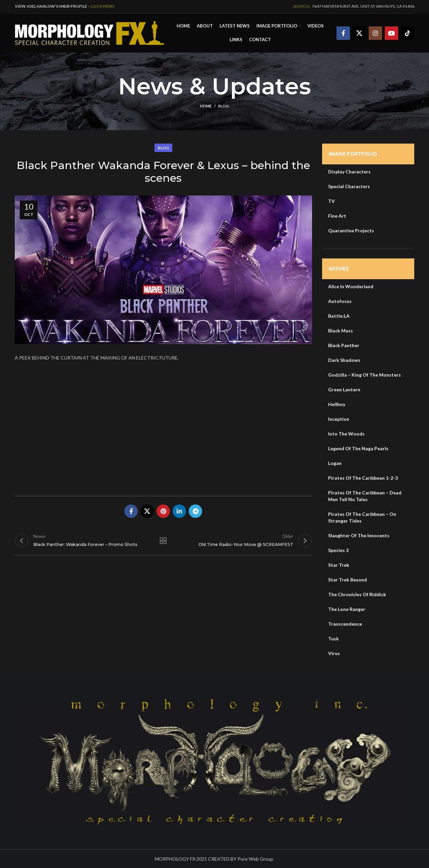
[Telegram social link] (195, 510)
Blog (224, 105)
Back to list (163, 541)
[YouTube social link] (391, 33)
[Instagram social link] (375, 33)
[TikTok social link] (408, 33)
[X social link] (359, 33)
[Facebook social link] (343, 33)
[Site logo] (89, 32)
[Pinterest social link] (163, 510)
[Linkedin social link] (179, 510)
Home (206, 105)
